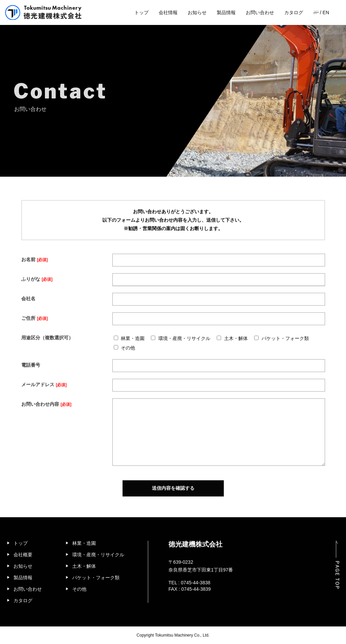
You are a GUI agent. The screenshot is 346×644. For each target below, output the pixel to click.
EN (326, 12)
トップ (141, 12)
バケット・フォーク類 (96, 575)
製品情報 (226, 12)
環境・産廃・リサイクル (98, 552)
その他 (79, 586)
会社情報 (168, 12)
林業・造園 (84, 540)
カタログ (294, 12)
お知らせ (197, 12)
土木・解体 (84, 563)
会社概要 (23, 552)
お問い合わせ (260, 12)
